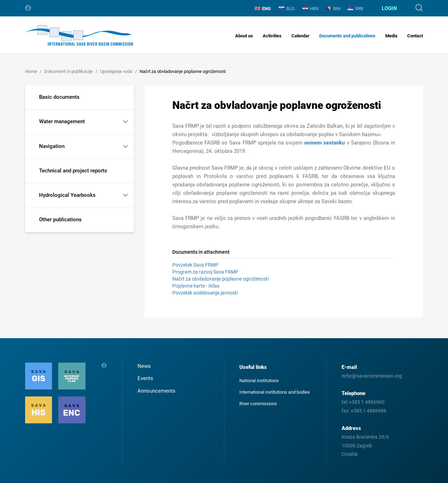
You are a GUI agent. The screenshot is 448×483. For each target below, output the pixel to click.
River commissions (258, 404)
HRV (311, 9)
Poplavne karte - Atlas (196, 286)
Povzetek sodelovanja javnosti (205, 293)
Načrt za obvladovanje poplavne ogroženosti (221, 279)
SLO (287, 9)
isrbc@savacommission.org (372, 376)
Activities (272, 36)
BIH (333, 9)
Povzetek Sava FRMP (195, 265)
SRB (355, 9)
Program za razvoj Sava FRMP (205, 272)
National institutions (259, 381)
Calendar (300, 36)
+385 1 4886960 (367, 402)
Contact (415, 36)
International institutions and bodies (275, 392)
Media (391, 36)
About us (244, 36)
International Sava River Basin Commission (79, 35)
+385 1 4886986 (368, 411)
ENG (263, 9)
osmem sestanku (324, 143)
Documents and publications (347, 36)
